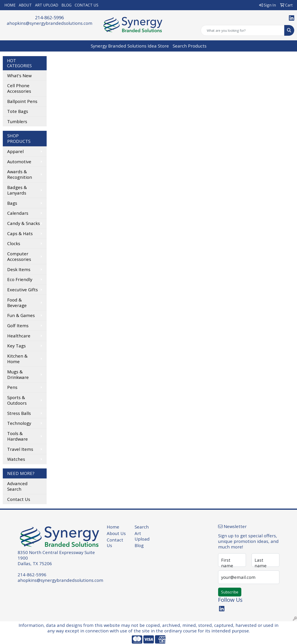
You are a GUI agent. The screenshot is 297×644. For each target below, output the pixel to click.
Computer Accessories (19, 256)
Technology (19, 423)
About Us (116, 533)
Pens (12, 387)
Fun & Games (21, 315)
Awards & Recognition (20, 174)
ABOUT (25, 5)
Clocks (14, 243)
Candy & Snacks (24, 223)
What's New (19, 75)
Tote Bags (18, 111)
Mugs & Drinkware (18, 374)
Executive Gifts (23, 290)
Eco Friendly (20, 279)
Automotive (19, 162)
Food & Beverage (17, 303)
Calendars (18, 213)
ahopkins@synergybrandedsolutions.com (50, 23)
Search (142, 527)
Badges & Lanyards (17, 190)
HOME (10, 5)
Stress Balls (19, 413)
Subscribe (230, 592)
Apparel (15, 151)
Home (113, 527)
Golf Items (18, 325)
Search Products (190, 46)
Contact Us (19, 499)
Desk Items (19, 269)
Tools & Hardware (18, 436)
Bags (12, 203)
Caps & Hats (20, 233)
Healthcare (19, 336)
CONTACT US (87, 5)
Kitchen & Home (17, 359)
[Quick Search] (243, 30)
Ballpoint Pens (22, 101)
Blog (139, 545)
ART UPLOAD (47, 5)
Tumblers (17, 121)
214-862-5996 (49, 18)
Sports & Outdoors (17, 400)
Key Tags (16, 346)
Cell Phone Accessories (19, 88)
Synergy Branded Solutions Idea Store (130, 46)
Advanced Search (17, 486)
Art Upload (142, 536)
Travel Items (20, 449)
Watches (16, 459)
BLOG (66, 5)
